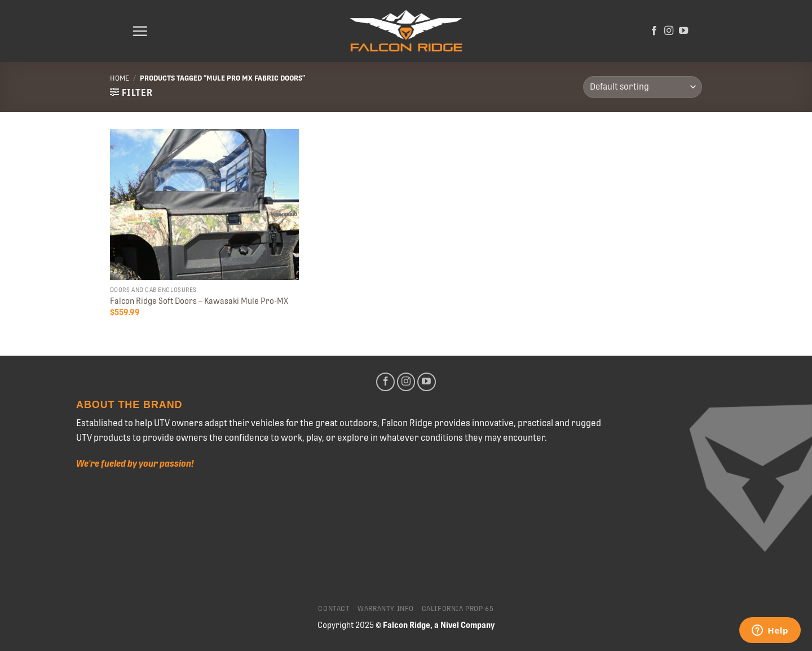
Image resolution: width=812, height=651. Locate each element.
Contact (334, 609)
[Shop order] (643, 87)
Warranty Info (386, 609)
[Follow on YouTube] (683, 31)
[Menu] (140, 31)
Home (120, 78)
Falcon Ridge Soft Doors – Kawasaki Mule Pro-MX (199, 301)
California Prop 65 (458, 609)
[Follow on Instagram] (669, 31)
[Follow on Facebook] (654, 31)
